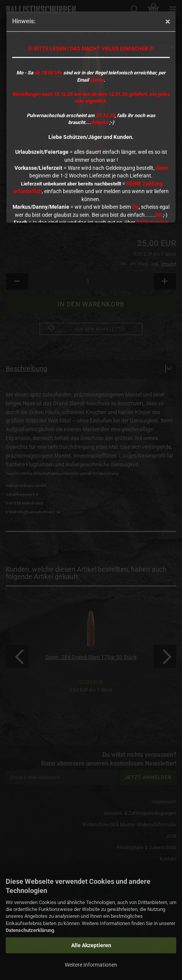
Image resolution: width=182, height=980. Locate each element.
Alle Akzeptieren (91, 945)
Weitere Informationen (91, 965)
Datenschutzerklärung (30, 930)
